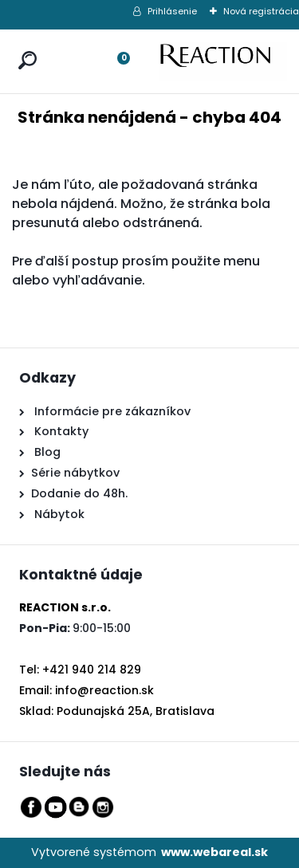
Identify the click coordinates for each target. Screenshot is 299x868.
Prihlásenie (172, 11)
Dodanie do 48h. (79, 493)
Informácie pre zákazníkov (111, 411)
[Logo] (223, 61)
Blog (46, 452)
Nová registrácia (261, 11)
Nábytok (58, 514)
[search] (24, 45)
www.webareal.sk (214, 852)
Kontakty (61, 431)
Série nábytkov (75, 473)
